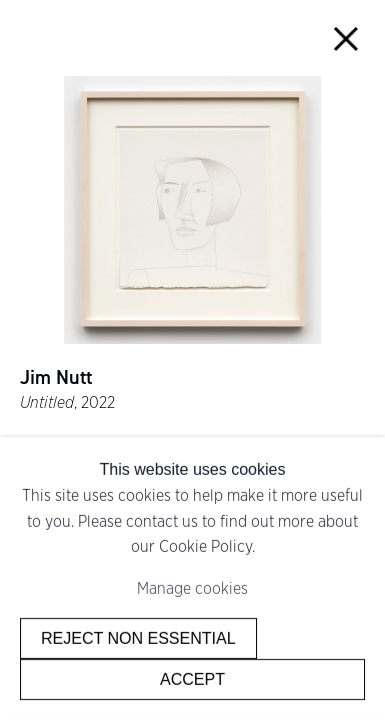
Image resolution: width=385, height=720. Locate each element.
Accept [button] (192, 679)
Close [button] (346, 38)
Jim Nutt (56, 377)
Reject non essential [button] (138, 638)
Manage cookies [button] (192, 588)
